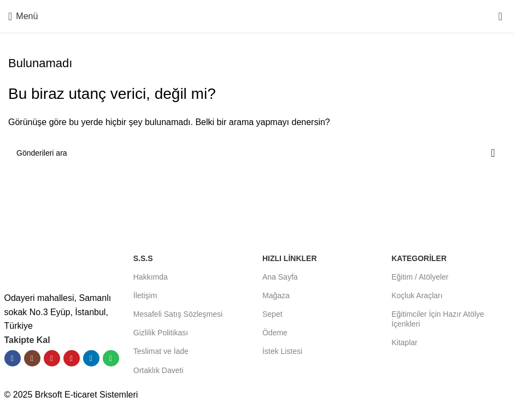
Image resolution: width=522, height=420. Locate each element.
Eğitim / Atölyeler (420, 277)
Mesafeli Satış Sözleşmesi (178, 314)
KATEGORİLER (419, 258)
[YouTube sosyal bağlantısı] (52, 358)
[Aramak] (257, 153)
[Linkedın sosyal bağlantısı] (91, 358)
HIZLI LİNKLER (290, 258)
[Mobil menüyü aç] (23, 16)
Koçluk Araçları (417, 295)
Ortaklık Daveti (159, 370)
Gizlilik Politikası (161, 333)
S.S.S (143, 258)
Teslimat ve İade (161, 351)
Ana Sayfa (280, 277)
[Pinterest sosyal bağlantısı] (72, 358)
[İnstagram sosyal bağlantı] (32, 358)
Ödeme (275, 333)
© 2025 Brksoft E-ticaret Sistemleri (71, 395)
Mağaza (276, 295)
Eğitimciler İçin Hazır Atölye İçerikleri (438, 319)
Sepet (272, 314)
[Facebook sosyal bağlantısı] (13, 358)
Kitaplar (404, 342)
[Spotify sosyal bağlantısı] (111, 358)
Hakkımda (151, 277)
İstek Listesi (282, 351)
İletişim (145, 295)
